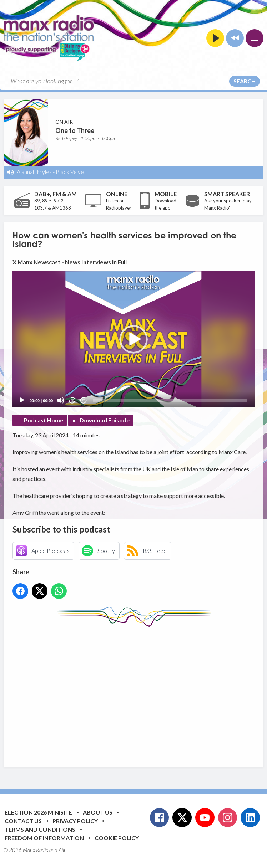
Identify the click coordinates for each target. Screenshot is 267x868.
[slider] (170, 400)
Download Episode (105, 420)
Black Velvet (71, 172)
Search (245, 81)
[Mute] (61, 400)
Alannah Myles (34, 172)
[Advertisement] (140, 692)
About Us (98, 812)
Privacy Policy (75, 821)
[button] (133, 339)
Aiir (62, 850)
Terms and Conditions (40, 829)
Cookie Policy (117, 838)
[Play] (22, 400)
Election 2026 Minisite (38, 812)
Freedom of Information (44, 838)
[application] (133, 339)
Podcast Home (44, 420)
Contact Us (23, 821)
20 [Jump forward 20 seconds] (84, 400)
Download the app (165, 204)
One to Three (75, 130)
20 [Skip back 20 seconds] (72, 400)
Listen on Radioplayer (119, 204)
